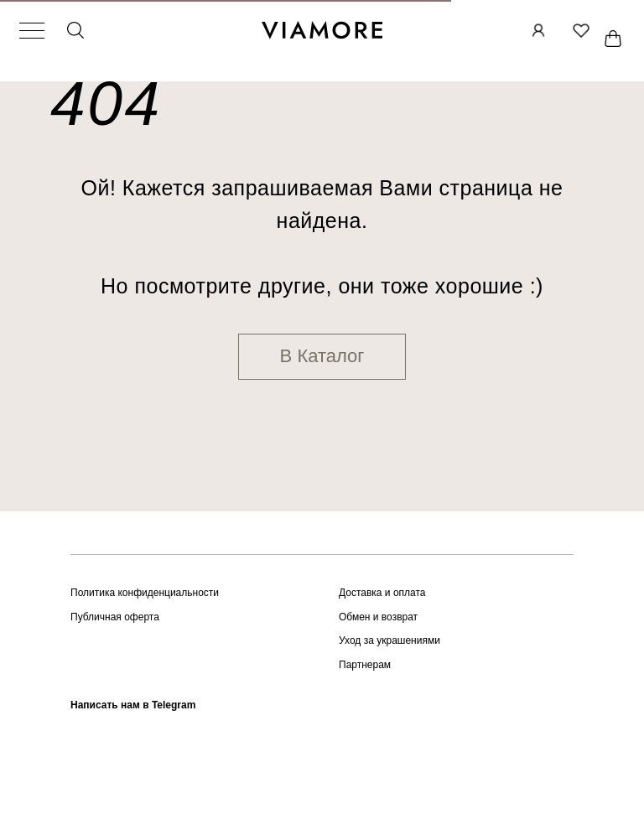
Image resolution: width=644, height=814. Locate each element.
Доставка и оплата (382, 593)
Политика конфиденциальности (145, 593)
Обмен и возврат (378, 617)
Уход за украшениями (390, 640)
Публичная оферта (115, 617)
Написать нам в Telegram (133, 705)
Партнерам (365, 665)
